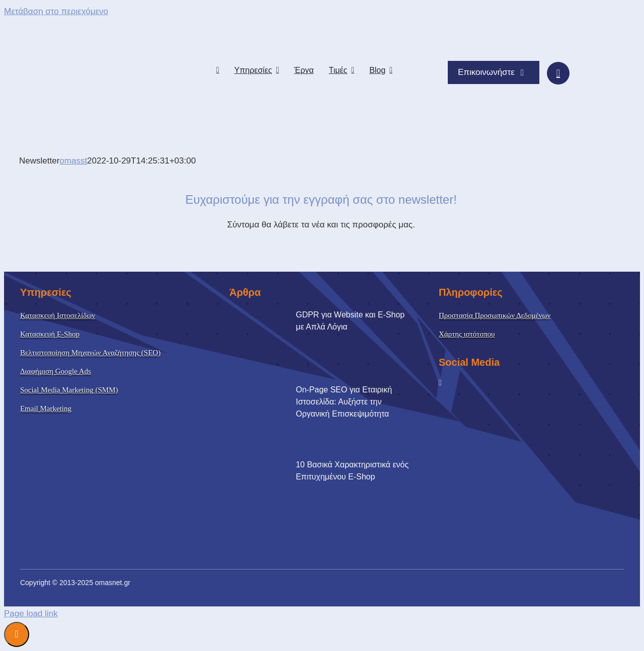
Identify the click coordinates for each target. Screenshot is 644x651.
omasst (73, 161)
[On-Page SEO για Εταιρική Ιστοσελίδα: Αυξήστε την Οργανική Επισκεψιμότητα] (266, 420)
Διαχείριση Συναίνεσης (17, 634)
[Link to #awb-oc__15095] (558, 73)
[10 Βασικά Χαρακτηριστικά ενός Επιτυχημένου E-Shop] (266, 495)
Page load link (31, 614)
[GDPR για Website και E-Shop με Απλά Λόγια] (266, 345)
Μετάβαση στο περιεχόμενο (56, 11)
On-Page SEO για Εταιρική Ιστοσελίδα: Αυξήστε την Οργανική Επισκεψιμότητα (344, 402)
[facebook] (440, 383)
